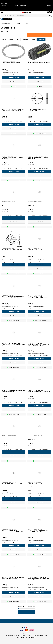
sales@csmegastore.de (22, 637)
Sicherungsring (25, 40)
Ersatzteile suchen (36, 5)
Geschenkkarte (23, 5)
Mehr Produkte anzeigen (26, 612)
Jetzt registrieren (42, 5)
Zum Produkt (14, 81)
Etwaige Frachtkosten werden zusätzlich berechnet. (10, 72)
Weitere (4, 40)
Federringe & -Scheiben (14, 40)
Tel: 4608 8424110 (32, 637)
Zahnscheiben (41, 40)
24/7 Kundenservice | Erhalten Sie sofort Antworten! (4, 5)
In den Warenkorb (14, 78)
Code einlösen (30, 5)
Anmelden (49, 5)
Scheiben (33, 40)
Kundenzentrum (15, 5)
